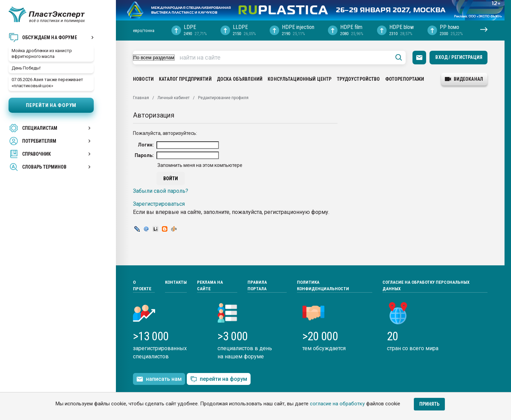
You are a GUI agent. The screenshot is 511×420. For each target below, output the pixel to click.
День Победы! (26, 68)
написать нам (159, 379)
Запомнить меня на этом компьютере (199, 165)
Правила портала (257, 286)
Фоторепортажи (405, 79)
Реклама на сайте (210, 286)
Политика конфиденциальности (323, 286)
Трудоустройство (358, 79)
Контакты (176, 282)
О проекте (142, 286)
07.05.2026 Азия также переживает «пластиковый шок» (47, 82)
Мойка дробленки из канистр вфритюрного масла (42, 53)
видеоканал (464, 79)
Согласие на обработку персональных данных (426, 286)
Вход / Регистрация (459, 57)
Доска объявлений (240, 79)
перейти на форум (219, 379)
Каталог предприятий (185, 79)
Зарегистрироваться (159, 204)
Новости (143, 79)
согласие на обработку (337, 404)
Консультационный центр (299, 79)
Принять (429, 404)
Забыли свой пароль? (161, 191)
